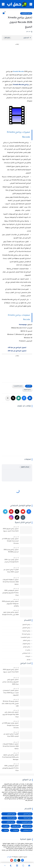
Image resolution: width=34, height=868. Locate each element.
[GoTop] (5, 866)
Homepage (23, 325)
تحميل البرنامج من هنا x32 (17, 348)
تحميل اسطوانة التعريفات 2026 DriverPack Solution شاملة (11, 582)
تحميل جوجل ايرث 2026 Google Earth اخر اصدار (12, 561)
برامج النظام (27, 641)
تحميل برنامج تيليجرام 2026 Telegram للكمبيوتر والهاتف (10, 604)
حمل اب (9, 857)
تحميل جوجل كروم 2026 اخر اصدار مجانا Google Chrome (10, 541)
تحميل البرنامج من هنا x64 (17, 351)
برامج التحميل (27, 625)
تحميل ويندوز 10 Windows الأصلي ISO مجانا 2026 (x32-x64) (10, 704)
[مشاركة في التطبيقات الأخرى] (8, 398)
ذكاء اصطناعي (26, 653)
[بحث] (3, 4)
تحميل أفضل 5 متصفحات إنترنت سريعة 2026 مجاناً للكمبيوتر (11, 693)
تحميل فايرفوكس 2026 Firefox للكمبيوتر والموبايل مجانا (10, 593)
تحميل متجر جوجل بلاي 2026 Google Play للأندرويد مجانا (10, 715)
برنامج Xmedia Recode (21, 85)
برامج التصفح (27, 628)
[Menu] (17, 866)
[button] (24, 398)
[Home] (29, 866)
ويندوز (29, 660)
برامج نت (28, 650)
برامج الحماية (27, 631)
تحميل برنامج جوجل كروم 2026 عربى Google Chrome (10, 614)
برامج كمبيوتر (27, 390)
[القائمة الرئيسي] (31, 4)
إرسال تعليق (25, 467)
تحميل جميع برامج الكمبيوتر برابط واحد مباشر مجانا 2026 (11, 682)
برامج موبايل (27, 647)
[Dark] (11, 866)
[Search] (23, 866)
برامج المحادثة (26, 634)
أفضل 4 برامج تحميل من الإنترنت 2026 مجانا (11, 571)
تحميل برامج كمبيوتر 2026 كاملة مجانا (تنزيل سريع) (11, 530)
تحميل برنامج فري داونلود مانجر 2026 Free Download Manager (10, 757)
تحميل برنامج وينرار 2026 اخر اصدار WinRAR (11, 551)
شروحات (28, 656)
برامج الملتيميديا (26, 13)
